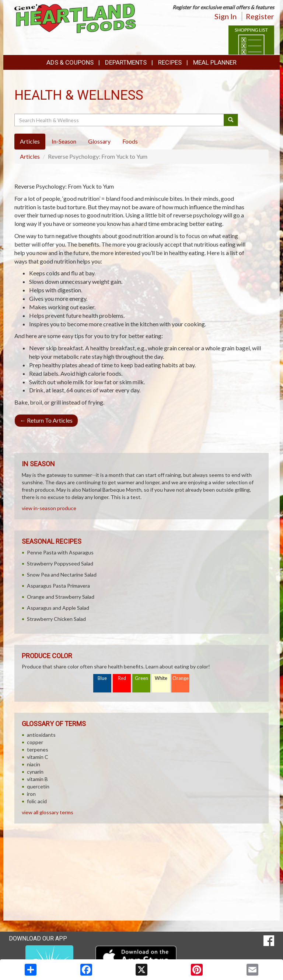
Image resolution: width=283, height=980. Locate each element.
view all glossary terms (48, 812)
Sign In (226, 16)
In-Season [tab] (64, 141)
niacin (34, 764)
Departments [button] (126, 62)
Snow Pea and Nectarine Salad (62, 575)
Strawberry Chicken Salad (56, 619)
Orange (181, 678)
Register (260, 16)
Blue (102, 678)
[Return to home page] (75, 18)
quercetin (38, 786)
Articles (30, 156)
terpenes (38, 749)
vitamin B (37, 779)
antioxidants (41, 735)
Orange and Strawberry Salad (61, 597)
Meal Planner (215, 62)
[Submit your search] (231, 120)
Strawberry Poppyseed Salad (60, 563)
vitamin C (38, 757)
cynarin (35, 772)
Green (141, 678)
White (161, 678)
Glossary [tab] (99, 141)
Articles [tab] (30, 141)
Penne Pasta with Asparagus (60, 552)
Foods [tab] (130, 141)
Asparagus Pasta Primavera (58, 586)
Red (122, 678)
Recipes (170, 62)
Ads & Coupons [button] (70, 62)
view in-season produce (49, 508)
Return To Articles (46, 420)
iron (31, 794)
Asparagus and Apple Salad (58, 608)
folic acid (37, 801)
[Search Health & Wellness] (120, 120)
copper (35, 742)
